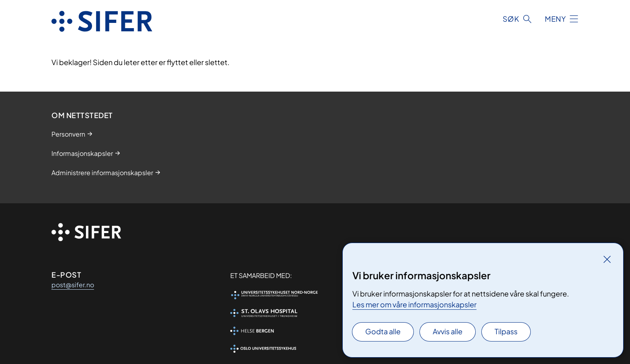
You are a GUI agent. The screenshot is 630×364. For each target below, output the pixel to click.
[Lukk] (607, 259)
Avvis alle (448, 331)
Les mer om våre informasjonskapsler (414, 304)
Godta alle (383, 331)
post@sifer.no (73, 285)
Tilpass (506, 331)
